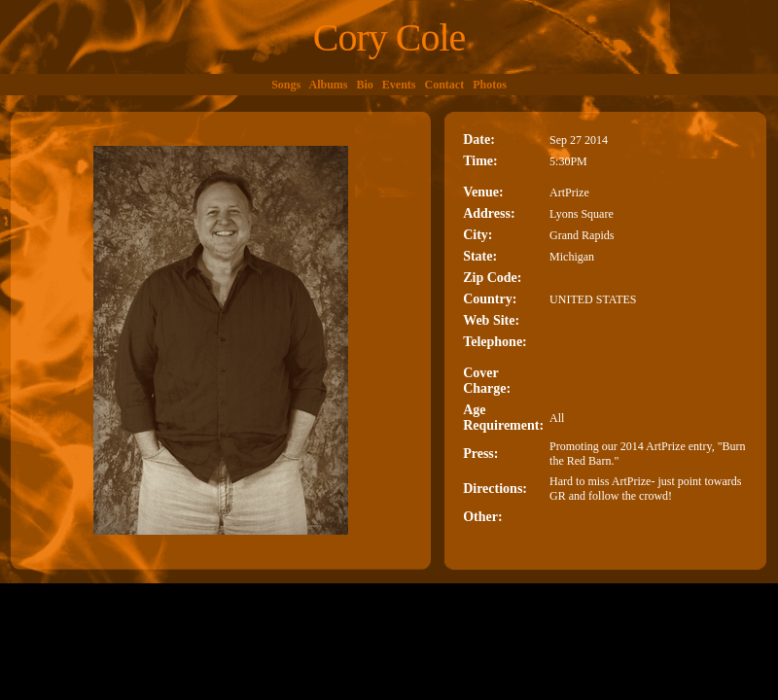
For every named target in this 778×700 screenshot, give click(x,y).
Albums (328, 85)
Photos (490, 85)
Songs (286, 85)
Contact (445, 85)
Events (399, 85)
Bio (365, 85)
